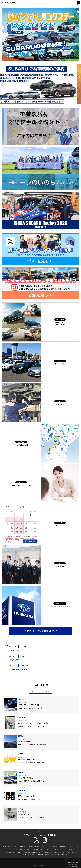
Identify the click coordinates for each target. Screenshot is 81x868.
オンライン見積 (19, 846)
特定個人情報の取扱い (9, 852)
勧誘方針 (20, 852)
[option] (40, 84)
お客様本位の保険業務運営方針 (33, 852)
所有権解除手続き (48, 852)
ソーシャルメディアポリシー (70, 850)
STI (76, 846)
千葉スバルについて (72, 852)
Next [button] (76, 84)
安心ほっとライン (65, 846)
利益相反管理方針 (63, 855)
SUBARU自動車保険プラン (36, 846)
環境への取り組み (60, 852)
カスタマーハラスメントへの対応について (25, 855)
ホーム (6, 850)
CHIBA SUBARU (10, 3)
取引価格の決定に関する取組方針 (47, 855)
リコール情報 (51, 846)
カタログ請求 (7, 846)
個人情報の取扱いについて (41, 850)
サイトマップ (14, 850)
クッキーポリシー (55, 850)
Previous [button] (5, 84)
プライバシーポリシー (25, 850)
